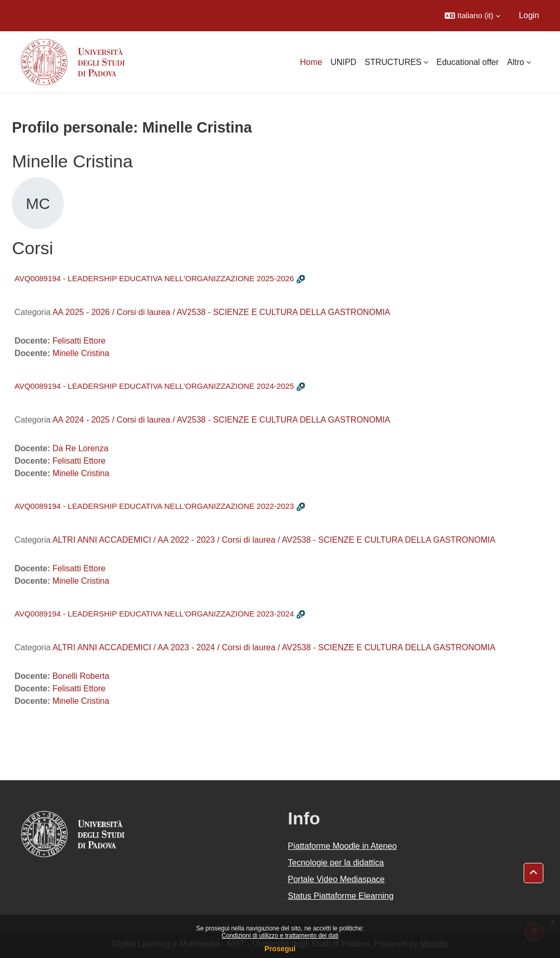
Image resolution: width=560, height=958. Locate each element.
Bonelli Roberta (81, 676)
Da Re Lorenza (81, 448)
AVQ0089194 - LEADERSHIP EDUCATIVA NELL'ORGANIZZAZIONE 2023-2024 (154, 614)
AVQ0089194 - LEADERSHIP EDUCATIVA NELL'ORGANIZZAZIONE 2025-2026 (154, 278)
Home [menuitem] (311, 62)
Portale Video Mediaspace (336, 879)
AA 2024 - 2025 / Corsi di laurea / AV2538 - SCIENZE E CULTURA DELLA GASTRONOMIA (221, 420)
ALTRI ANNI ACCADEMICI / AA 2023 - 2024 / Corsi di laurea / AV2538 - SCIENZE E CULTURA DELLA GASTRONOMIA (274, 647)
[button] (472, 16)
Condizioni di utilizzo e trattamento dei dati (280, 936)
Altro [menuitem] (516, 62)
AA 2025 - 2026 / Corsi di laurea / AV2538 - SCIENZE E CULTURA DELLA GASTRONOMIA (221, 312)
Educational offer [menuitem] (468, 62)
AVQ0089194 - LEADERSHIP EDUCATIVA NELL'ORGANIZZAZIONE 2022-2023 (154, 506)
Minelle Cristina (81, 353)
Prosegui (280, 949)
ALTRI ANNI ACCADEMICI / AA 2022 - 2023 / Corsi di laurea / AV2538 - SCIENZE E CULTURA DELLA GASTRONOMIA (274, 540)
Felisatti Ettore (79, 341)
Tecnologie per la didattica (336, 863)
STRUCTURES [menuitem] (393, 62)
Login (529, 15)
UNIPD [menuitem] (343, 62)
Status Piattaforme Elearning (341, 896)
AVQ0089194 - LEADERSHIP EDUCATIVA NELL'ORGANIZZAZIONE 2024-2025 (154, 386)
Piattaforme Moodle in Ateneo (342, 846)
